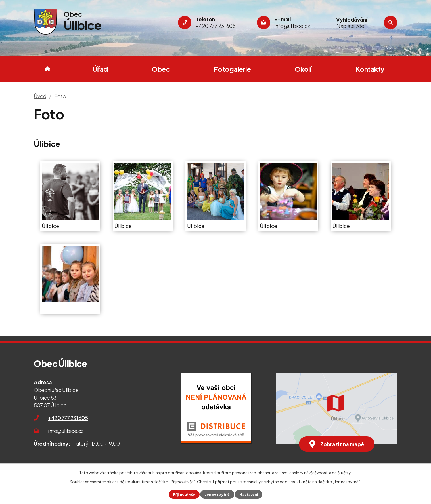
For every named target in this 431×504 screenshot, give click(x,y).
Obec (161, 69)
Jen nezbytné (217, 494)
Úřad (100, 69)
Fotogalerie (232, 69)
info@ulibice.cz (66, 431)
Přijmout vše (184, 494)
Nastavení (249, 494)
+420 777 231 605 (68, 418)
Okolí (303, 69)
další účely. (342, 473)
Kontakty (370, 69)
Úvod (47, 69)
